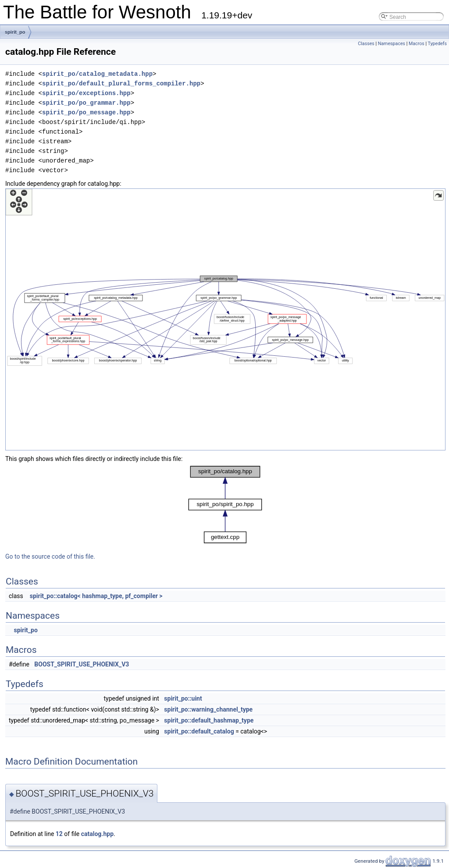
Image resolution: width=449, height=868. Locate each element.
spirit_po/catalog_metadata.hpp (97, 74)
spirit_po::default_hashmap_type (209, 720)
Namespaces (392, 44)
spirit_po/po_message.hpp (86, 112)
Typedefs (437, 44)
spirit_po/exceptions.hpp (86, 93)
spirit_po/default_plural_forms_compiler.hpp (121, 83)
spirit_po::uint (183, 698)
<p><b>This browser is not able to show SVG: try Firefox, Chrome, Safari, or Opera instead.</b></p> (225, 319)
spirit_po (15, 32)
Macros (417, 44)
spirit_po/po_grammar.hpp (86, 103)
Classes (366, 44)
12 (59, 834)
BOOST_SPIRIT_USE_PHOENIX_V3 (82, 664)
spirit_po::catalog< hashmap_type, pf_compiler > (96, 596)
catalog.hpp (97, 834)
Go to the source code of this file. (50, 556)
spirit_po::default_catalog (199, 731)
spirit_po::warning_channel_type (208, 709)
